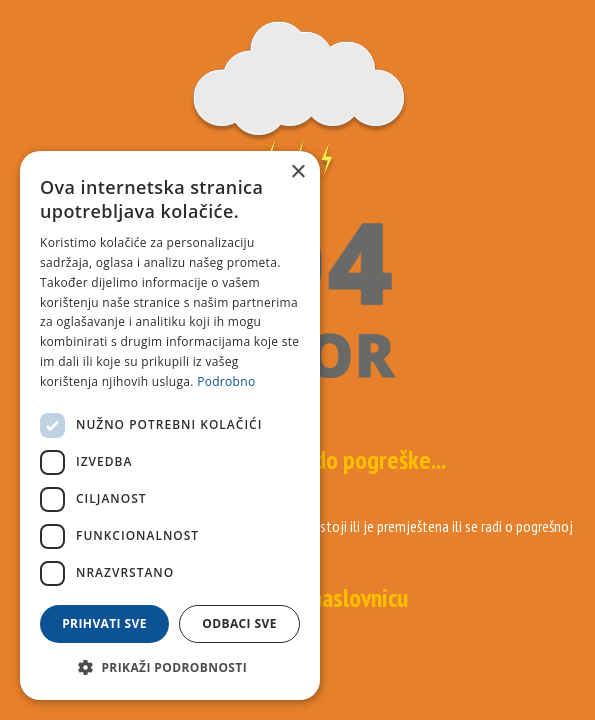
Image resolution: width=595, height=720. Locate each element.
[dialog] (170, 425)
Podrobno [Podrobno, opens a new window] (226, 381)
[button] (170, 668)
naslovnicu (359, 597)
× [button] (297, 172)
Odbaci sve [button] (239, 623)
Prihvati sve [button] (104, 623)
